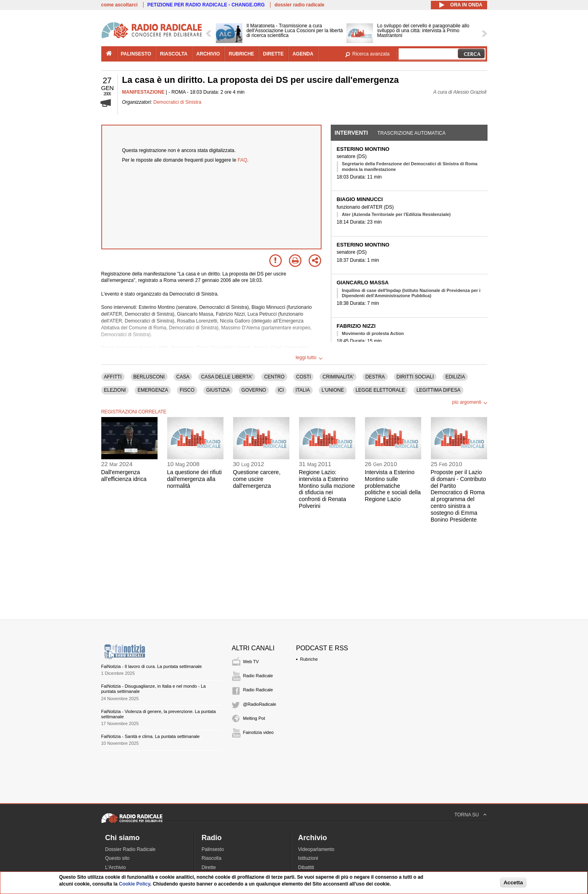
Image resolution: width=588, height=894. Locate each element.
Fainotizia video (258, 732)
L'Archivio (116, 867)
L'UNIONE (333, 390)
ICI (281, 390)
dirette (273, 54)
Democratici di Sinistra (177, 102)
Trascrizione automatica (412, 133)
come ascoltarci (120, 5)
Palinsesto (213, 849)
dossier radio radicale (299, 5)
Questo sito (118, 858)
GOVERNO (254, 390)
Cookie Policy (135, 884)
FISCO (187, 390)
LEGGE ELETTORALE (380, 390)
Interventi (351, 133)
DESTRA (375, 377)
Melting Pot (254, 718)
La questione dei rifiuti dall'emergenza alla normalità (195, 479)
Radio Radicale (258, 676)
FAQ (242, 160)
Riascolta (212, 858)
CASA (183, 377)
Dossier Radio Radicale (130, 849)
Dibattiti (306, 867)
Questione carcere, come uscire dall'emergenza (257, 479)
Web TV (251, 662)
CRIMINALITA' (338, 377)
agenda (303, 54)
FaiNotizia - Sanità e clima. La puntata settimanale (151, 736)
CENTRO (274, 377)
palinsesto (136, 54)
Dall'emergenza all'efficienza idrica (124, 476)
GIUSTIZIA (218, 390)
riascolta (174, 54)
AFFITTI (113, 377)
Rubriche (309, 659)
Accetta (513, 883)
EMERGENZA (153, 390)
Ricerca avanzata (371, 54)
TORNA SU (466, 815)
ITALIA (303, 390)
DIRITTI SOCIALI (415, 377)
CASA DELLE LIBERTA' (227, 377)
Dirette (209, 867)
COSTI (304, 377)
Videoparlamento (317, 849)
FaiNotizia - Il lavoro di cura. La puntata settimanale (152, 666)
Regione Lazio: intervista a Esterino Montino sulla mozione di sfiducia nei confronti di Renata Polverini (327, 489)
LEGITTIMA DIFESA (438, 390)
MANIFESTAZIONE (143, 92)
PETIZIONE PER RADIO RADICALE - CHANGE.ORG (206, 5)
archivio (208, 54)
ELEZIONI (115, 390)
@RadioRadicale (260, 704)
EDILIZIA (455, 377)
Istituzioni (308, 858)
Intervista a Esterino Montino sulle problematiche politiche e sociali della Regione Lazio (393, 486)
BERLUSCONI (149, 377)
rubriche (241, 54)
